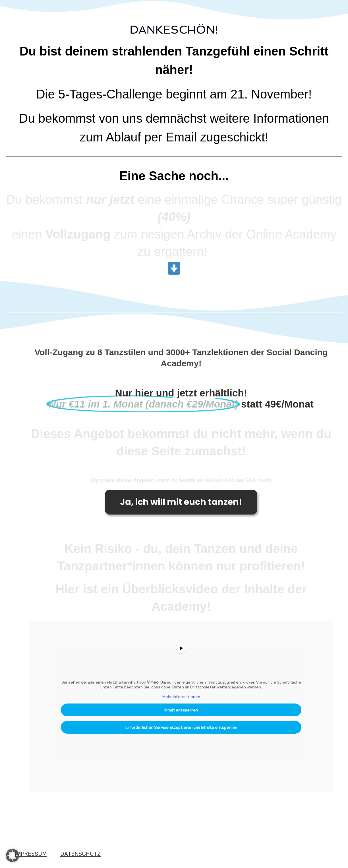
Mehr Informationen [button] (181, 697)
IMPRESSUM (31, 853)
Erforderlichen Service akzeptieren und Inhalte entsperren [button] (181, 727)
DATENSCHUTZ (80, 853)
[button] (13, 855)
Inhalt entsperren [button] (181, 710)
